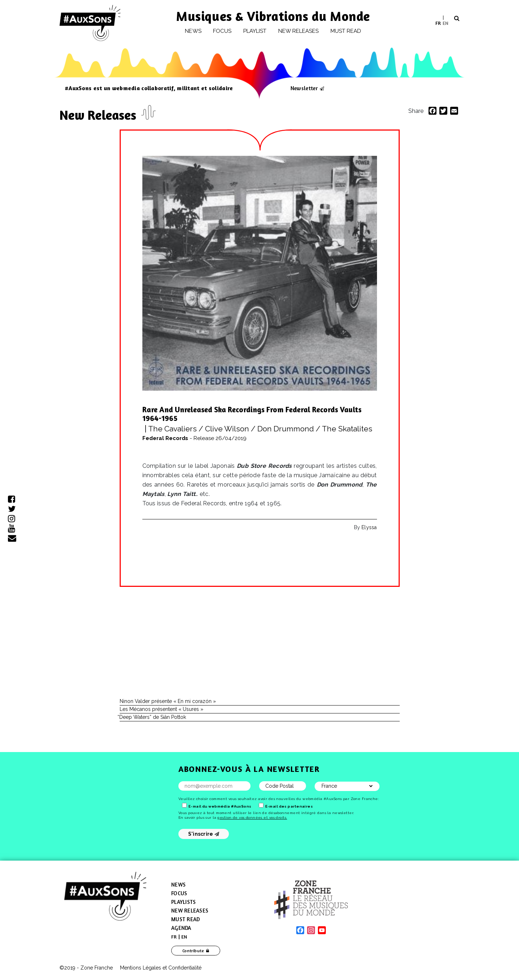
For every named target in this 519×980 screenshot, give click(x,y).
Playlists (183, 902)
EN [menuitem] (445, 23)
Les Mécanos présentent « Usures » (161, 709)
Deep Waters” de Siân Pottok (153, 717)
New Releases (99, 115)
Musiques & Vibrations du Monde (273, 16)
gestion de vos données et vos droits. (252, 818)
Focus (222, 31)
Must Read (346, 31)
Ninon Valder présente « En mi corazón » (168, 701)
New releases (299, 31)
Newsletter (304, 88)
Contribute (193, 951)
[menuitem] (438, 23)
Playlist (255, 31)
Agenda (181, 928)
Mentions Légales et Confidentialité (161, 968)
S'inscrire (204, 834)
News (193, 31)
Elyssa (369, 527)
